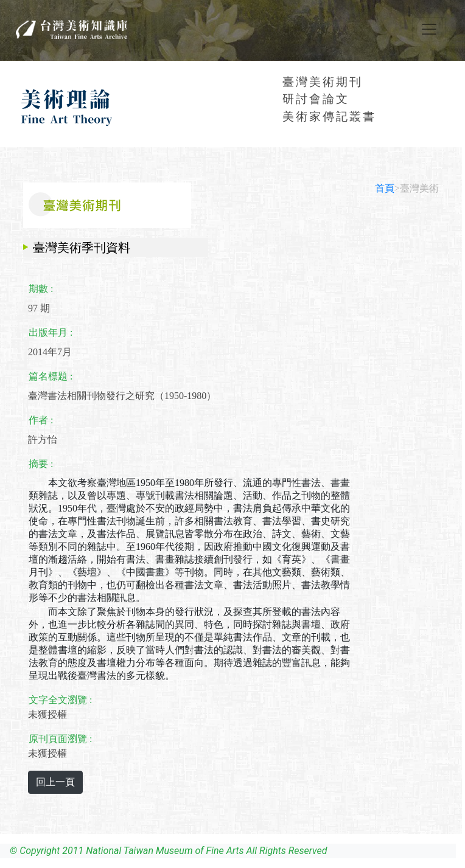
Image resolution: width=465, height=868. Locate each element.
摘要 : (41, 464)
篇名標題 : (51, 376)
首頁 (385, 188)
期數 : (41, 289)
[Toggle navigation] (429, 29)
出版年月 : (51, 332)
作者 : (41, 420)
